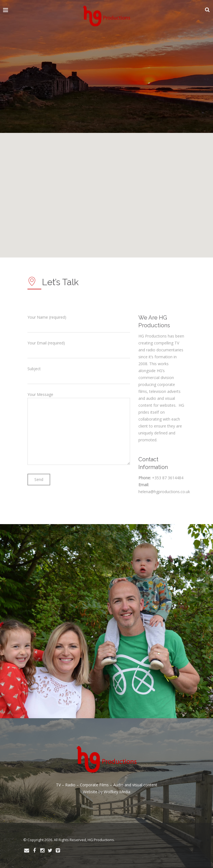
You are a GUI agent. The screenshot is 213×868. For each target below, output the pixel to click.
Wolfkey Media (117, 792)
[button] (53, 212)
